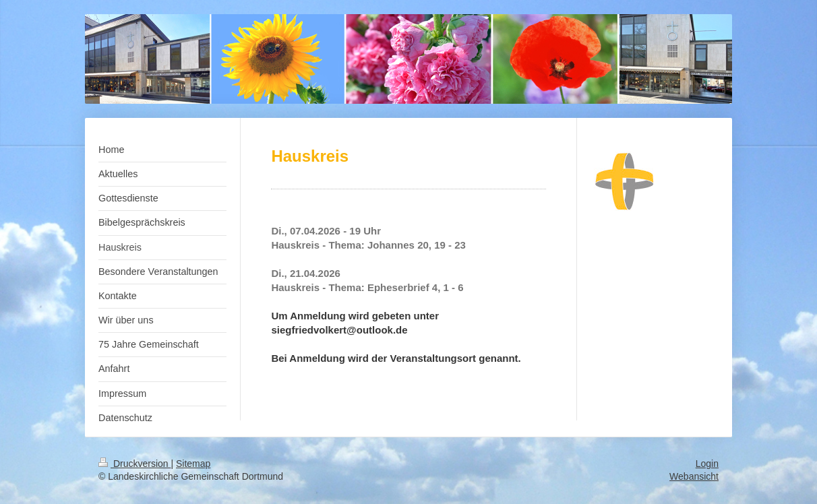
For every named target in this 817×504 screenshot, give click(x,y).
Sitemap (193, 464)
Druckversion (134, 464)
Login (707, 464)
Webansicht (694, 476)
